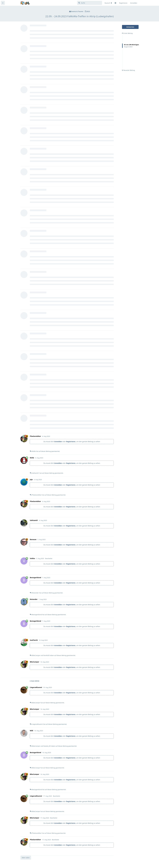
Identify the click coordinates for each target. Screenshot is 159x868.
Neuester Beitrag (128, 70)
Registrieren (71, 442)
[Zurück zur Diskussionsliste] (3, 3)
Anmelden (58, 442)
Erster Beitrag (127, 33)
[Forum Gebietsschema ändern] (108, 3)
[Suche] (90, 3)
